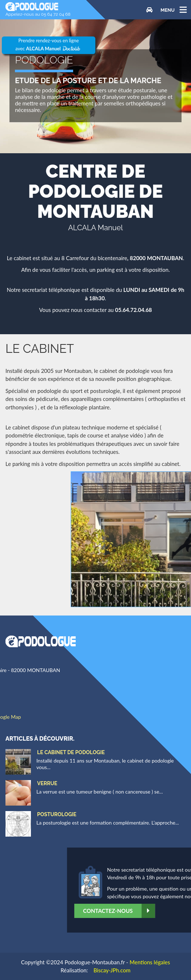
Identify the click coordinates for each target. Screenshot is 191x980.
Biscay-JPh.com (112, 970)
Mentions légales (150, 962)
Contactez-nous (151, 911)
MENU (168, 10)
